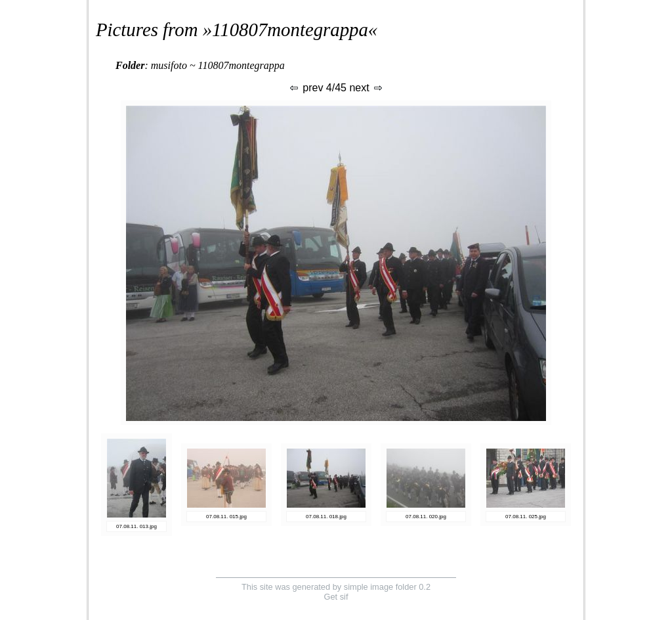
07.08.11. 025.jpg (526, 517)
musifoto (169, 65)
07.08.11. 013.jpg (136, 526)
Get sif (336, 597)
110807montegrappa (290, 30)
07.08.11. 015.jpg (226, 517)
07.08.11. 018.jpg (326, 517)
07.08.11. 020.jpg (426, 517)
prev (306, 88)
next (367, 88)
